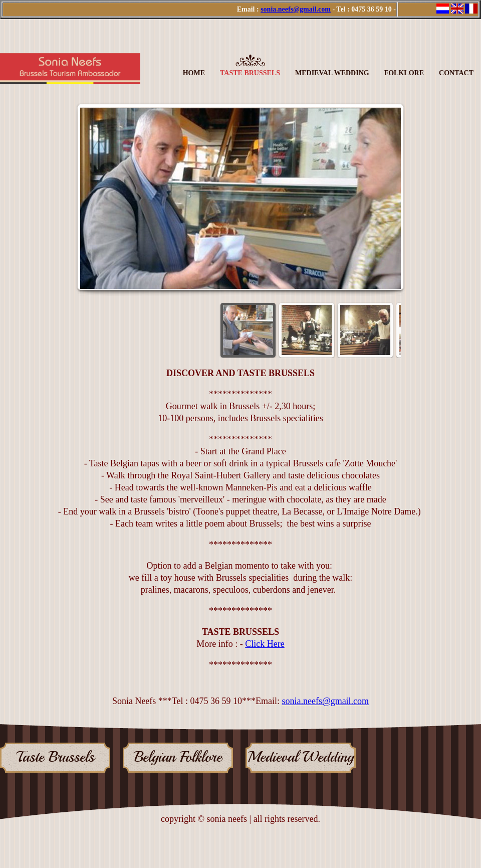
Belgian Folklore (178, 757)
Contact (456, 73)
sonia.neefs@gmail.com (296, 9)
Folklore (404, 73)
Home (194, 73)
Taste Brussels (250, 73)
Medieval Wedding (332, 73)
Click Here (265, 644)
